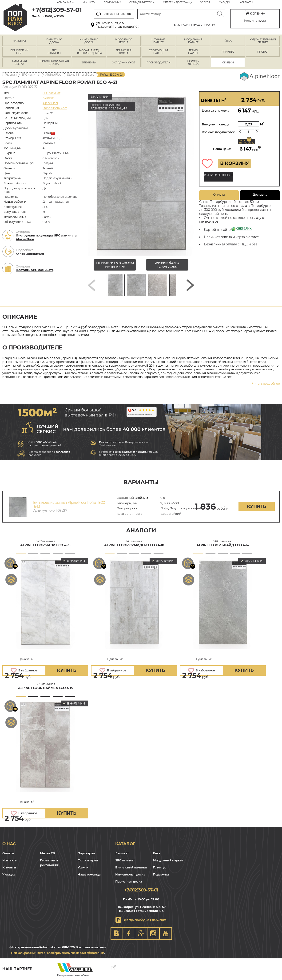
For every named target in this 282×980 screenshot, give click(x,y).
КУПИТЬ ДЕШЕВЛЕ (219, 175)
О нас (9, 844)
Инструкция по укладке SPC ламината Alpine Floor (46, 237)
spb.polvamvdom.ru (15, 18)
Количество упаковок (218, 132)
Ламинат (122, 853)
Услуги (205, 2)
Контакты (246, 2)
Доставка (260, 194)
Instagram (153, 934)
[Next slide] (190, 285)
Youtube (166, 934)
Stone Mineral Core (81, 74)
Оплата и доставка (176, 2)
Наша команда (89, 874)
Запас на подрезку (247, 142)
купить (257, 506)
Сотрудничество (141, 2)
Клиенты (9, 867)
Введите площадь (216, 124)
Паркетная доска (129, 881)
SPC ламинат (31, 74)
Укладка (225, 2)
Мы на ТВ (88, 2)
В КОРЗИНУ (234, 163)
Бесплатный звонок (113, 14)
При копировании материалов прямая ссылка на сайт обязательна (58, 953)
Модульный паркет (168, 860)
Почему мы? (112, 2)
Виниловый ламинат (131, 867)
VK (117, 934)
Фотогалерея (88, 860)
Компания (64, 2)
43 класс (48, 98)
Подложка (161, 874)
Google (141, 934)
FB (129, 934)
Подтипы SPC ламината (35, 270)
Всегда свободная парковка (145, 920)
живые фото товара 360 (167, 265)
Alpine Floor (54, 74)
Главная (11, 74)
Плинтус (160, 867)
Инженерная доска (130, 874)
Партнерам (86, 853)
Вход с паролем (204, 25)
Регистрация (181, 25)
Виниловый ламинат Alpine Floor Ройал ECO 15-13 (69, 505)
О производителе (30, 254)
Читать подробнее (266, 383)
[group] (141, 174)
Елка (157, 853)
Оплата (219, 194)
